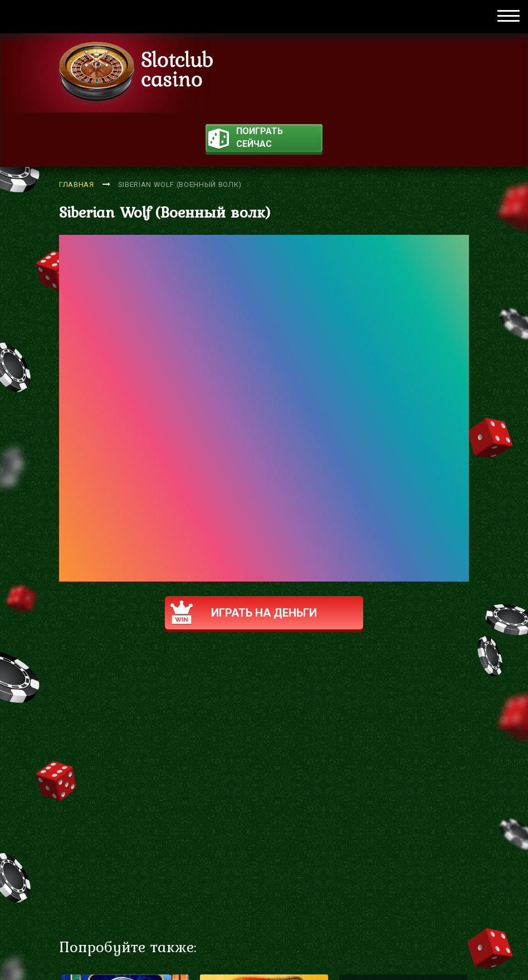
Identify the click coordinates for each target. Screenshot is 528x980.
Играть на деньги (244, 612)
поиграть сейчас (246, 139)
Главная (77, 184)
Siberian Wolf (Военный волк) (180, 184)
